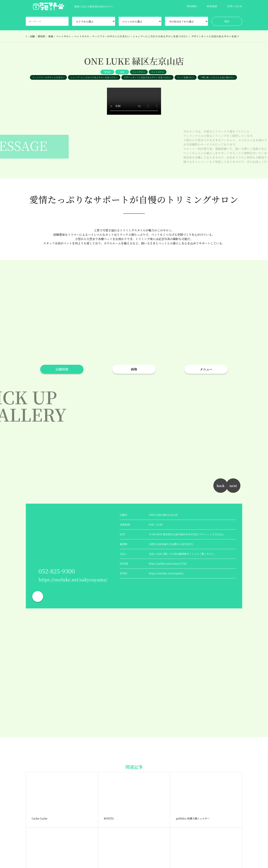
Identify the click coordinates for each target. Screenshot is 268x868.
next (233, 486)
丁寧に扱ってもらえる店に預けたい (217, 77)
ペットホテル (158, 72)
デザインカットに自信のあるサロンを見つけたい (147, 77)
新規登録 (212, 6)
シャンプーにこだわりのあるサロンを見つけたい (94, 77)
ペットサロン (139, 72)
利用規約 (192, 6)
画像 (134, 369)
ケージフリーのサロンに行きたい (48, 77)
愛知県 (107, 72)
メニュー (206, 369)
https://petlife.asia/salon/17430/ (168, 564)
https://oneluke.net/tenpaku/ (166, 573)
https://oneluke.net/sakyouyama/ (73, 579)
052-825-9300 (57, 571)
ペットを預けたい (186, 77)
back (221, 486)
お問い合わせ (235, 6)
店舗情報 (62, 369)
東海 (122, 72)
